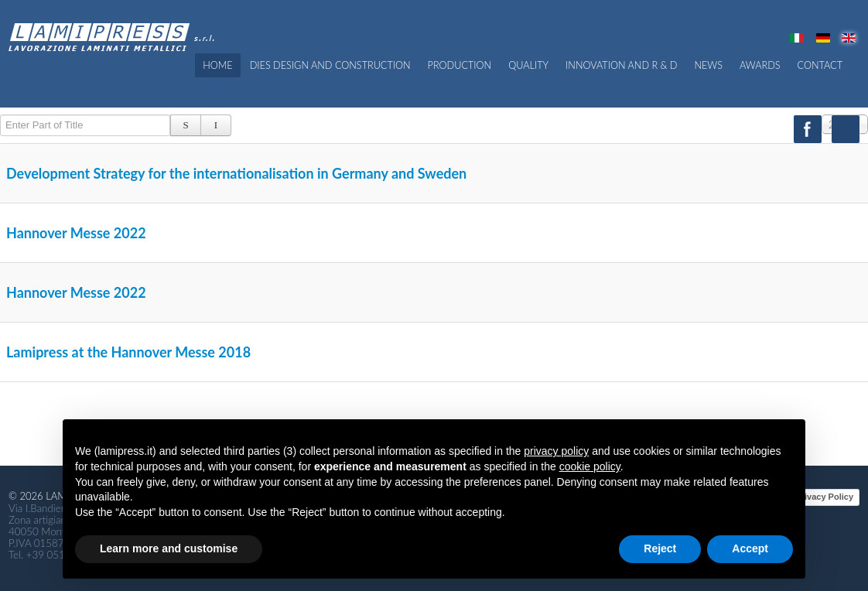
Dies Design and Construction (330, 65)
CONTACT (820, 65)
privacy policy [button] (556, 451)
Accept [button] (750, 548)
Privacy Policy (824, 497)
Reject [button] (660, 548)
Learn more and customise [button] (169, 548)
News (708, 65)
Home (217, 65)
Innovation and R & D (621, 65)
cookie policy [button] (590, 466)
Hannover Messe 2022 (76, 233)
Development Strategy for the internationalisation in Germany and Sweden (236, 173)
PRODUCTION (460, 65)
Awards (760, 65)
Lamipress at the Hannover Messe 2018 (128, 352)
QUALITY (528, 65)
